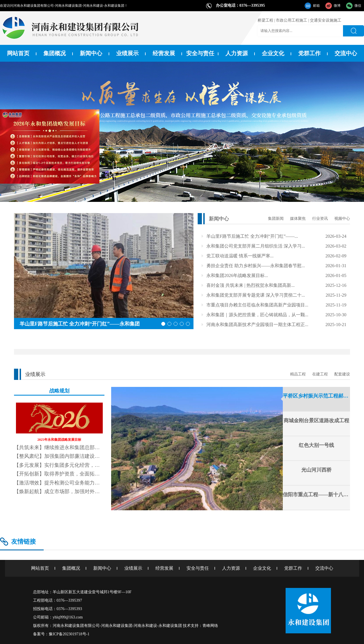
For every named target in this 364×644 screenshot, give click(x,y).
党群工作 (309, 53)
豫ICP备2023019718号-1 (69, 634)
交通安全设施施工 (326, 20)
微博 (337, 6)
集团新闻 (276, 219)
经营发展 (164, 53)
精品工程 (298, 374)
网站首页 (18, 53)
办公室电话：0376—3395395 (240, 5)
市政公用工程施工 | (292, 20)
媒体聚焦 (298, 219)
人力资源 (237, 53)
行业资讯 (320, 219)
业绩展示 (127, 53)
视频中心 (342, 219)
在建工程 (320, 374)
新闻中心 (91, 53)
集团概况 (55, 53)
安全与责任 (200, 53)
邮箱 (316, 6)
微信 (358, 6)
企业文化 (273, 53)
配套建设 (342, 374)
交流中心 (346, 53)
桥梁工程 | (266, 20)
